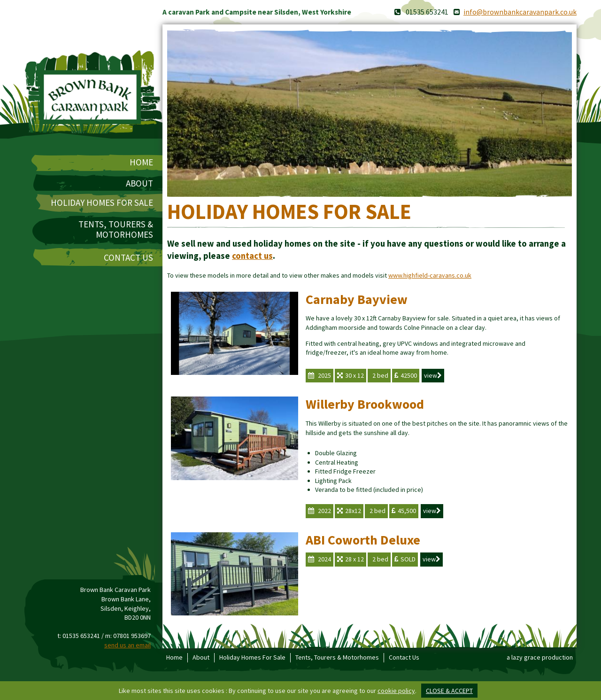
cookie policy (396, 691)
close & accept (449, 691)
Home (141, 162)
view (433, 375)
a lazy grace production (540, 657)
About (139, 183)
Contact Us (128, 258)
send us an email (127, 645)
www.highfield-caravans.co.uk (430, 275)
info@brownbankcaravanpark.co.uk (520, 12)
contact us (252, 256)
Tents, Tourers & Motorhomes (116, 230)
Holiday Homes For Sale (102, 203)
